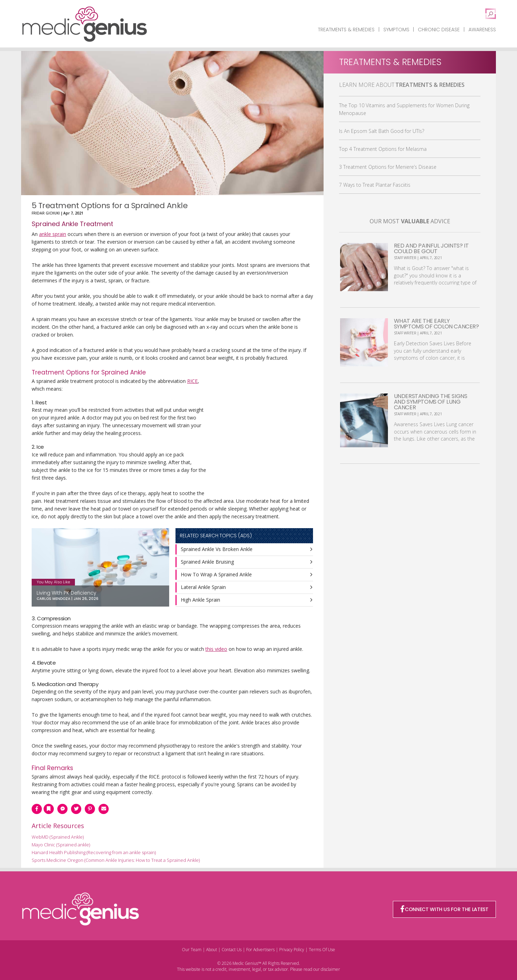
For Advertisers (260, 950)
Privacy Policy (292, 950)
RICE (192, 381)
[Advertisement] (260, 435)
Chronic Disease (439, 30)
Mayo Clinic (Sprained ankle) (61, 845)
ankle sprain (53, 234)
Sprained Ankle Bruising (207, 562)
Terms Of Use (322, 950)
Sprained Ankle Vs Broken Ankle (217, 549)
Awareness (482, 30)
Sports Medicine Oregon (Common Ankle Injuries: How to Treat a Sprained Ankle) (116, 860)
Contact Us (232, 950)
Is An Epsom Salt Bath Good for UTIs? (382, 131)
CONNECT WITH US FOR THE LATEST (445, 909)
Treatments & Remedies (346, 30)
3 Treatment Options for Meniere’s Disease (388, 167)
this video (216, 649)
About (212, 950)
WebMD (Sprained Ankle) (58, 837)
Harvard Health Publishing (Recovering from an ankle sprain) (94, 852)
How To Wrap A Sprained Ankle (216, 574)
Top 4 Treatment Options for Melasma (383, 149)
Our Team (192, 950)
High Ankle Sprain (200, 600)
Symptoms (396, 30)
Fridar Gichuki (46, 213)
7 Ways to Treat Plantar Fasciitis (375, 185)
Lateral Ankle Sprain (203, 587)
